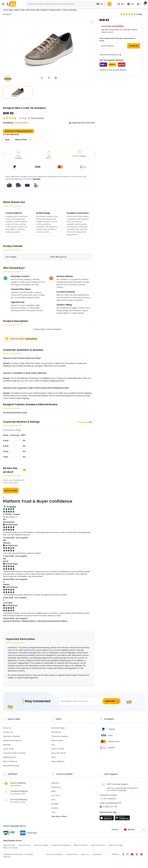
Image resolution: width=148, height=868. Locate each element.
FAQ (53, 745)
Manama (55, 783)
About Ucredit (58, 749)
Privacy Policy (72, 854)
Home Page (8, 10)
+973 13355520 (109, 799)
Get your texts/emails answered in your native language (122, 789)
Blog (53, 757)
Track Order (9, 749)
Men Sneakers (42, 10)
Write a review (11, 491)
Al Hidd (54, 808)
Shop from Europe (10, 848)
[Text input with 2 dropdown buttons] (60, 4)
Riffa (53, 791)
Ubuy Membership (11, 766)
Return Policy (57, 740)
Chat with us (31, 339)
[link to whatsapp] (42, 78)
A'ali (53, 812)
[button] (121, 4)
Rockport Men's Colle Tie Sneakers (63, 10)
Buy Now (37, 179)
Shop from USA (9, 845)
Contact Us (8, 732)
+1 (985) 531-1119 (110, 807)
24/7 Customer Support (118, 784)
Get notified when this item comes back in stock (117, 40)
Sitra (53, 800)
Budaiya (55, 804)
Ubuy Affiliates (58, 761)
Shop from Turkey (116, 845)
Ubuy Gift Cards (59, 753)
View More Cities (59, 816)
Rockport (7, 14)
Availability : (9, 123)
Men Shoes (31, 10)
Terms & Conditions (54, 854)
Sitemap (7, 745)
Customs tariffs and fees (14, 753)
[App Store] (107, 819)
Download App (58, 728)
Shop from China (98, 845)
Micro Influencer (10, 761)
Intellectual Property (12, 740)
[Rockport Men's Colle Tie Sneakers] (49, 50)
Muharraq (56, 787)
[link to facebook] (49, 78)
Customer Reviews (60, 736)
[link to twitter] (56, 78)
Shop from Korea (80, 845)
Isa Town (55, 795)
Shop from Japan (41, 845)
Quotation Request (12, 736)
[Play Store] (122, 819)
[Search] (109, 4)
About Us (7, 728)
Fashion (17, 10)
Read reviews (10, 517)
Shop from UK (25, 845)
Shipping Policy (10, 757)
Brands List (56, 732)
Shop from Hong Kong (61, 845)
